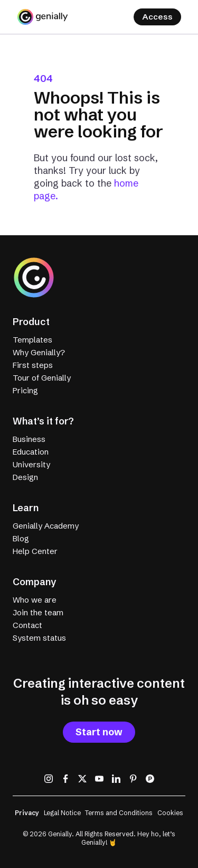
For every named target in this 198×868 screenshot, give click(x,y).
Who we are (35, 600)
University (31, 464)
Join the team (38, 612)
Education (31, 452)
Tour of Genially (42, 378)
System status (39, 638)
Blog (21, 538)
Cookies (170, 813)
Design (25, 477)
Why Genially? (39, 352)
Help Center (35, 551)
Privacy (27, 813)
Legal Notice (62, 813)
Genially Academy (46, 526)
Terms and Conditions (119, 813)
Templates (32, 340)
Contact (27, 625)
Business (29, 439)
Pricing (25, 390)
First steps (33, 365)
